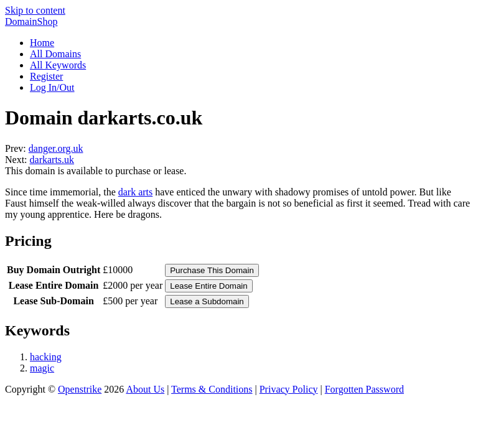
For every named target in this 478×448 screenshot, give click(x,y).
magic (42, 368)
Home (42, 43)
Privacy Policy (289, 389)
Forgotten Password (364, 389)
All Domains (55, 54)
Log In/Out (52, 87)
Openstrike (80, 389)
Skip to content (35, 10)
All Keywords (58, 65)
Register (46, 76)
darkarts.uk (52, 160)
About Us (145, 389)
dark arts (136, 192)
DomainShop (31, 21)
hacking (46, 357)
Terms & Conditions (212, 389)
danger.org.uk (56, 148)
